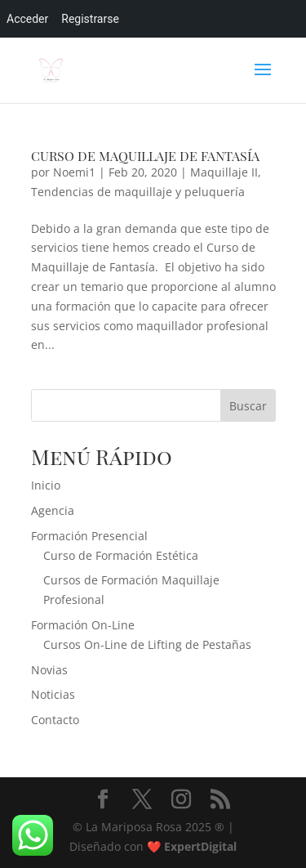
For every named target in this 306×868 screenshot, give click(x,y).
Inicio (46, 485)
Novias (49, 670)
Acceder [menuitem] (27, 19)
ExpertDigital (200, 846)
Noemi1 (74, 172)
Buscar (248, 406)
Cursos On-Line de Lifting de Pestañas (147, 644)
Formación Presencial (89, 536)
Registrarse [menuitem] (90, 19)
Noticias (53, 694)
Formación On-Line (83, 625)
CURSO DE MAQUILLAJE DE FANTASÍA (145, 156)
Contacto (55, 720)
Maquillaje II (224, 172)
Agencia (53, 510)
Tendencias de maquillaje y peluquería (138, 192)
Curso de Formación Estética (121, 555)
